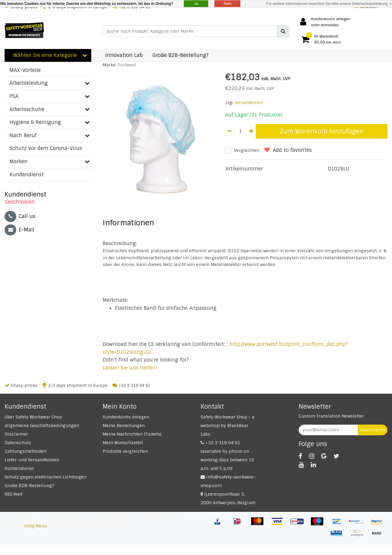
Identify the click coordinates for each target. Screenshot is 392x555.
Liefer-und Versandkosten (32, 460)
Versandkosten (249, 103)
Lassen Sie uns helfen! (130, 368)
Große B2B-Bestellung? (29, 486)
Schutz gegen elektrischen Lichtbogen (45, 477)
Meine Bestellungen (124, 426)
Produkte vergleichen (125, 451)
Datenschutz (18, 443)
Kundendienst (19, 468)
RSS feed (13, 494)
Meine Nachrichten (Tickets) (132, 434)
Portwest (127, 65)
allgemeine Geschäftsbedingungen (42, 426)
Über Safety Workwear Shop (33, 417)
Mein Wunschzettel (123, 443)
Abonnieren (373, 430)
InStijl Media (36, 526)
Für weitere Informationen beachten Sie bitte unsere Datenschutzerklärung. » (329, 4)
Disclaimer (16, 434)
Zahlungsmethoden (25, 451)
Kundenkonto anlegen (126, 417)
